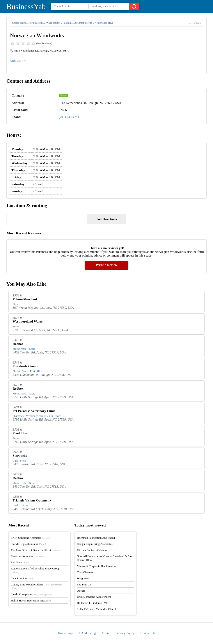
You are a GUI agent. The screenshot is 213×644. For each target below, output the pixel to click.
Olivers (81, 591)
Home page (65, 633)
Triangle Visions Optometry (32, 500)
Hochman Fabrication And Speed (96, 538)
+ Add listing (87, 633)
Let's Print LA (22, 578)
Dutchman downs (83, 23)
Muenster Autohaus (28, 556)
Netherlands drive (104, 23)
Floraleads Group (25, 366)
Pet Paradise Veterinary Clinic (34, 411)
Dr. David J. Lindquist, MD (93, 603)
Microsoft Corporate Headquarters (97, 566)
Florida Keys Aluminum (28, 544)
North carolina (36, 23)
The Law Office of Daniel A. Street (36, 550)
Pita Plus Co (84, 584)
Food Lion (20, 433)
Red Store (20, 562)
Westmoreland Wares (28, 321)
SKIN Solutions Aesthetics (30, 538)
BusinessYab (26, 7)
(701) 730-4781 (19, 61)
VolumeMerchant (25, 299)
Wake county (53, 23)
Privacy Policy (125, 633)
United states (19, 23)
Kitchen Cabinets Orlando (92, 550)
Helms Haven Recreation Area (31, 600)
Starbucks (20, 456)
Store (63, 95)
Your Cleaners (85, 572)
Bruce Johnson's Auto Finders (94, 597)
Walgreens (83, 578)
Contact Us (148, 633)
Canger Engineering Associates (95, 544)
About (106, 633)
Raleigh (67, 23)
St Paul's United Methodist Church (97, 609)
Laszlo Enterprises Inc (32, 594)
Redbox (18, 344)
